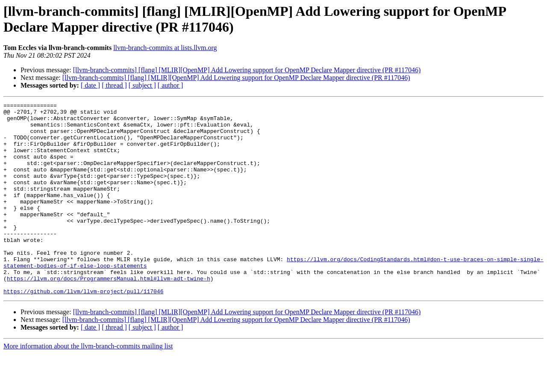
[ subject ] (142, 85)
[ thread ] (114, 85)
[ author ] (171, 85)
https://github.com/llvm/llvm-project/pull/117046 (83, 330)
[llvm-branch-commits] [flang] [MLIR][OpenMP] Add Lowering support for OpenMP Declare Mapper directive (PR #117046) (247, 70)
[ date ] (90, 85)
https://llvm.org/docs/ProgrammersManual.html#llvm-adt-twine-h (109, 314)
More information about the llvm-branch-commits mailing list (88, 385)
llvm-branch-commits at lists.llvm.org (165, 48)
